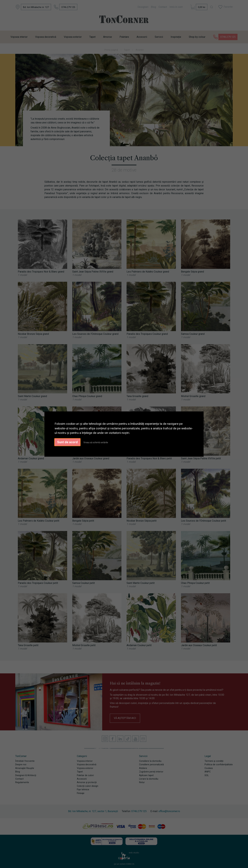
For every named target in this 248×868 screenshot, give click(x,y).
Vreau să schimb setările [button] (96, 442)
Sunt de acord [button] (67, 442)
